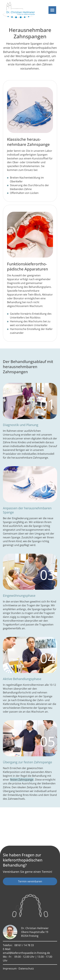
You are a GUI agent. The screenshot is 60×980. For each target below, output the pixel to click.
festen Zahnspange (22, 780)
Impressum (10, 969)
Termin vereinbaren (30, 881)
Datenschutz (26, 969)
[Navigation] (52, 10)
